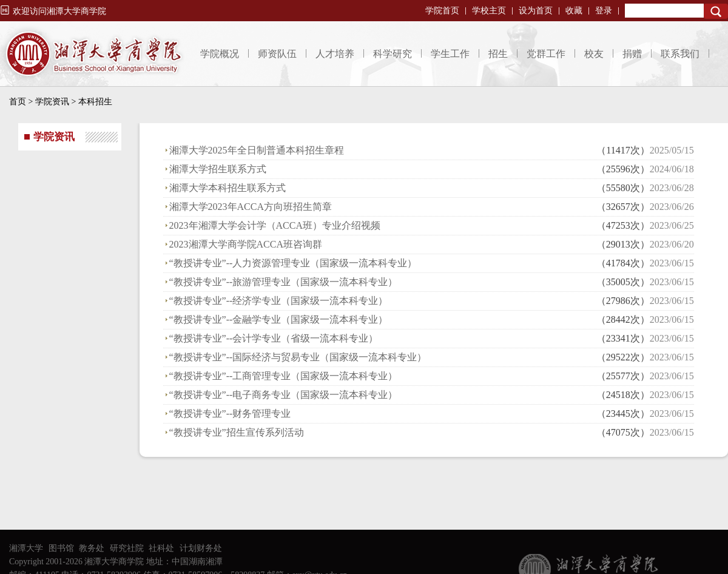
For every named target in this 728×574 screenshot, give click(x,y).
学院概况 (220, 54)
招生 (498, 54)
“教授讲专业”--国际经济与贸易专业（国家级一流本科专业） (298, 357)
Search (716, 11)
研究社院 (127, 548)
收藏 (574, 11)
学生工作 (450, 54)
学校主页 (489, 11)
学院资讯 (52, 102)
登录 (604, 11)
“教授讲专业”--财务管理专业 (230, 414)
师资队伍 (277, 54)
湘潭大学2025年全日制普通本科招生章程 (257, 150)
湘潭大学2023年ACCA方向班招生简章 (251, 207)
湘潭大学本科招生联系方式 (227, 188)
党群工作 (546, 54)
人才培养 (335, 54)
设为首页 (536, 11)
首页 (18, 102)
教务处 (92, 548)
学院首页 (442, 11)
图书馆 (61, 548)
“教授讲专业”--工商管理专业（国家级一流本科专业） (284, 376)
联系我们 (680, 54)
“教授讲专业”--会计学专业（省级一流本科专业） (274, 338)
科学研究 (393, 54)
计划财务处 (201, 548)
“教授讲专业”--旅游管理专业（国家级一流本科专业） (284, 282)
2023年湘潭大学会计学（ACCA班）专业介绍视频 (275, 225)
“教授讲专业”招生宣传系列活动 (237, 432)
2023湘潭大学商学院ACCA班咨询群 (246, 244)
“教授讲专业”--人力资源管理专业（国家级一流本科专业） (293, 263)
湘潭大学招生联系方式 (218, 169)
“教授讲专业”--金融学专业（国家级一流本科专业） (279, 319)
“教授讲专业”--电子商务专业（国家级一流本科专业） (284, 395)
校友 (594, 54)
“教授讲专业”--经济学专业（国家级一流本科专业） (279, 301)
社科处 (161, 548)
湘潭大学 (26, 548)
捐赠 (632, 54)
